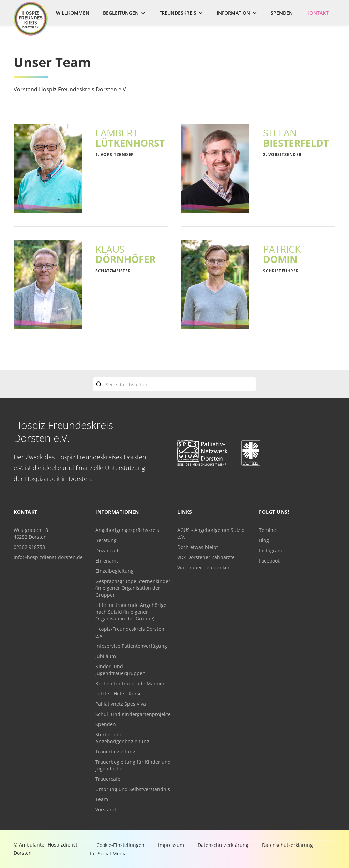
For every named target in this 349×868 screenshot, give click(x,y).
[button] (124, 13)
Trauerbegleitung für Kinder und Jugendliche (133, 765)
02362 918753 (29, 547)
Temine (268, 530)
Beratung (106, 540)
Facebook (270, 561)
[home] (31, 19)
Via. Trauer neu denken (204, 567)
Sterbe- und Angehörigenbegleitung (122, 738)
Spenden (282, 13)
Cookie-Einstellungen (120, 845)
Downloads (108, 550)
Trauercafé (108, 779)
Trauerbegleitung (115, 752)
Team (102, 799)
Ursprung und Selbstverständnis (133, 789)
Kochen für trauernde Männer (130, 683)
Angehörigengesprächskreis (127, 530)
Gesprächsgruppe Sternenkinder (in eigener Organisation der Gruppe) (133, 588)
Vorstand (106, 810)
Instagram (271, 550)
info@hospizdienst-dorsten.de (48, 557)
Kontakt (317, 13)
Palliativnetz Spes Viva (121, 704)
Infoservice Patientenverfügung (131, 646)
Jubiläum (106, 656)
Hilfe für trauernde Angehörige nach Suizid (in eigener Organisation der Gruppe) (131, 612)
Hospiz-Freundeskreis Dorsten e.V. (130, 632)
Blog (264, 540)
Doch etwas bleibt (198, 547)
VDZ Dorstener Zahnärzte (206, 557)
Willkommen (73, 13)
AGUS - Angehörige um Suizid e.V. (211, 533)
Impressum (171, 845)
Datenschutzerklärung (223, 845)
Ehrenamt (107, 561)
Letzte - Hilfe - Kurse (119, 694)
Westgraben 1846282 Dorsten (31, 533)
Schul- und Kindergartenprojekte (133, 714)
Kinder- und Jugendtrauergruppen (120, 670)
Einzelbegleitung (115, 571)
